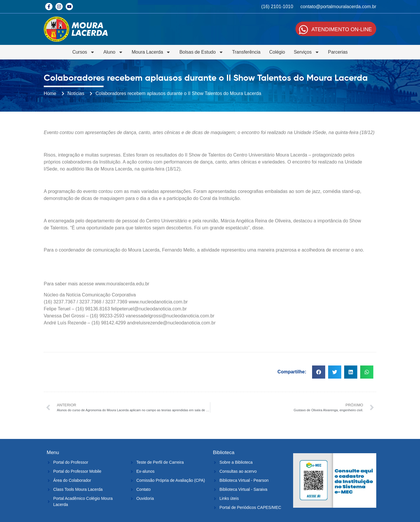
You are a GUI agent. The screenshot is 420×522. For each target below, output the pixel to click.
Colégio (277, 52)
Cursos (84, 52)
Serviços (306, 52)
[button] (319, 372)
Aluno (113, 52)
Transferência (246, 52)
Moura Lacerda (151, 52)
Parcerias (338, 52)
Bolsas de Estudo (201, 52)
